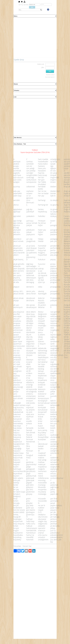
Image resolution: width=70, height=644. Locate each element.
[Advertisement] (19, 38)
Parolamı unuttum (50, 75)
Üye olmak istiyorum (50, 77)
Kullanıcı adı (41, 64)
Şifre (43, 67)
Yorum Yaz (27, 546)
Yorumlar (17, 546)
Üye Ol (20, 5)
